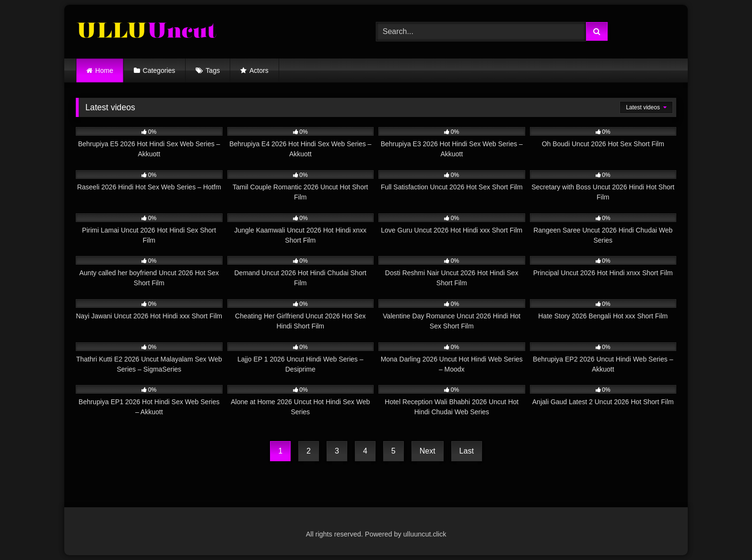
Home (104, 70)
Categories (159, 70)
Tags (213, 70)
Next (428, 451)
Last (467, 451)
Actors (259, 70)
